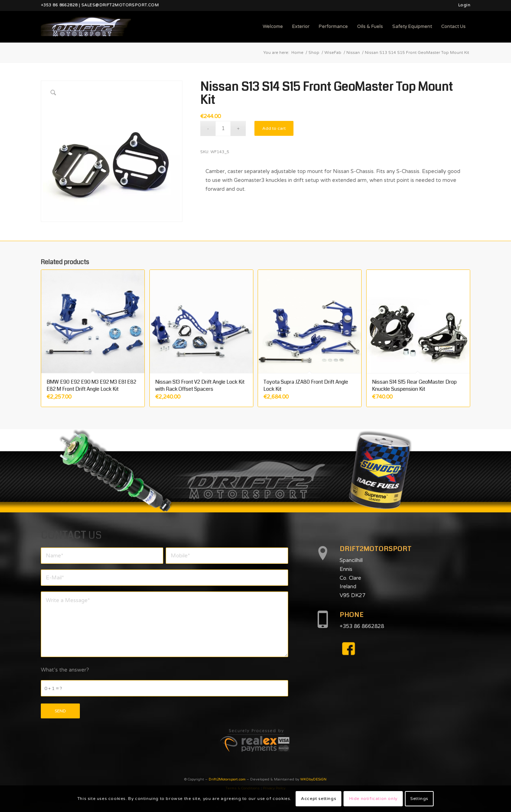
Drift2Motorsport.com (227, 779)
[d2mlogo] (86, 27)
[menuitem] (462, 5)
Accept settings (318, 799)
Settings (419, 799)
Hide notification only (373, 799)
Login (464, 5)
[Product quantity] (223, 129)
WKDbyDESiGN (313, 779)
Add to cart (274, 128)
